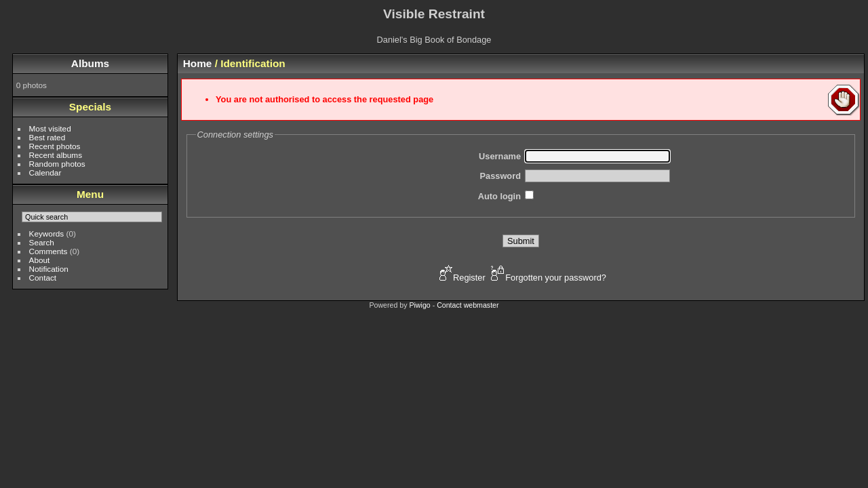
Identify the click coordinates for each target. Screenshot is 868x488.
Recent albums (56, 155)
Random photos (57, 164)
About (40, 260)
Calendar (45, 172)
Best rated (47, 137)
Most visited (50, 128)
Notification (49, 269)
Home (198, 63)
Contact (43, 278)
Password (500, 176)
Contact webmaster (468, 305)
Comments (48, 251)
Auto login (499, 196)
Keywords (47, 233)
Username (500, 156)
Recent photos (55, 146)
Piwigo (419, 305)
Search (42, 242)
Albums (90, 63)
